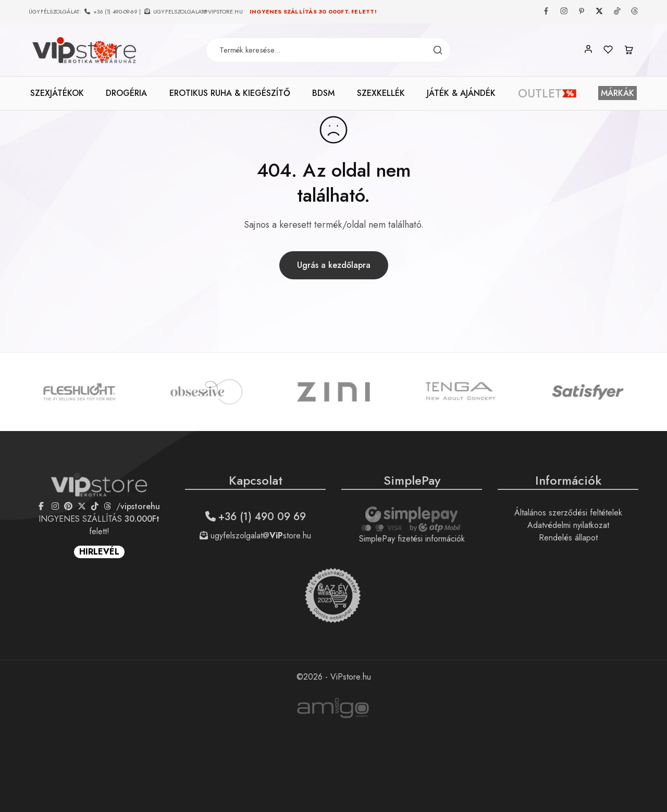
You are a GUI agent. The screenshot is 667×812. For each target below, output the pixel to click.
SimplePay (412, 480)
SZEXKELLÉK (381, 93)
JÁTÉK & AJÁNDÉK (461, 93)
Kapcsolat (256, 480)
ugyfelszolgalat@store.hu (255, 536)
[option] (79, 392)
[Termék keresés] (438, 51)
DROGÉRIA (126, 93)
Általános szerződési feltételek (568, 513)
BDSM (323, 93)
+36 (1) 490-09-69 (115, 11)
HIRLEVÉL (99, 552)
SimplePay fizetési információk (412, 539)
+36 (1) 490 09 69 (256, 517)
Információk (568, 480)
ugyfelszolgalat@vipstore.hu (198, 11)
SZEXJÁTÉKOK (57, 93)
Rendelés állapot (568, 538)
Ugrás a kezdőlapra (334, 265)
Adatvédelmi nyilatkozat (568, 525)
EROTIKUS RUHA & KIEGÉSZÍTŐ (230, 93)
